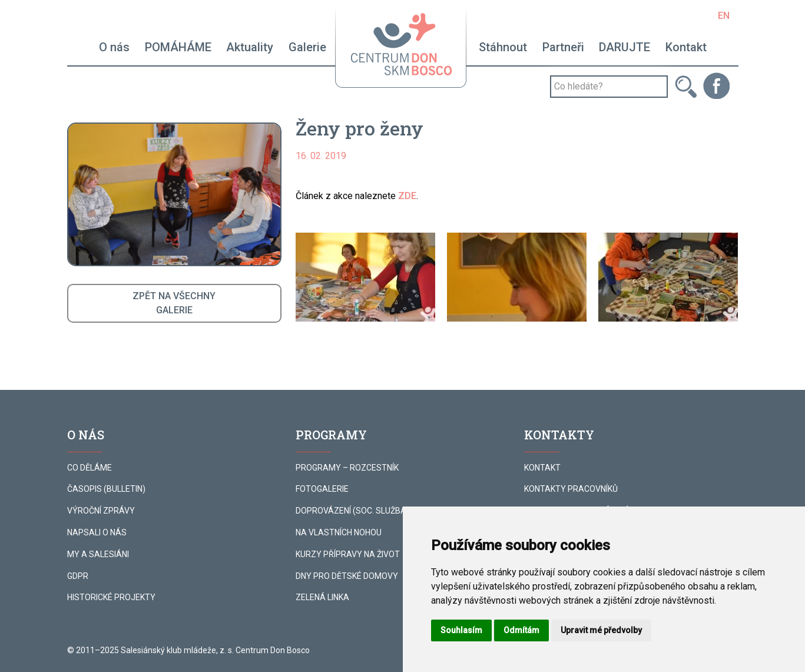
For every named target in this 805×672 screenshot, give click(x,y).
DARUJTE (625, 47)
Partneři (563, 47)
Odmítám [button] (521, 630)
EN (724, 16)
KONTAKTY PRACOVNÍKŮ (571, 489)
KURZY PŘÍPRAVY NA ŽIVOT (348, 554)
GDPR (78, 576)
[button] (365, 277)
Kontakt (686, 47)
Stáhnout (503, 47)
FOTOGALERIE (322, 489)
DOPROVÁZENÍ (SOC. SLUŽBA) (352, 511)
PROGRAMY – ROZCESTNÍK (347, 468)
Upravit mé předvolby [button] (601, 630)
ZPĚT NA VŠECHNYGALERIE (174, 303)
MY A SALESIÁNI (98, 554)
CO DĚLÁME (90, 468)
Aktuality (250, 47)
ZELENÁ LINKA (322, 597)
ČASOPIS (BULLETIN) (106, 489)
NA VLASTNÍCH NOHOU (339, 532)
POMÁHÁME (178, 47)
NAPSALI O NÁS (97, 532)
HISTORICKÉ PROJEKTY (111, 597)
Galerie (307, 47)
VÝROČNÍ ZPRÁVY (101, 511)
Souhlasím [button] (461, 630)
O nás (114, 47)
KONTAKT (542, 468)
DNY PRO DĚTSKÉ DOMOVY (347, 576)
